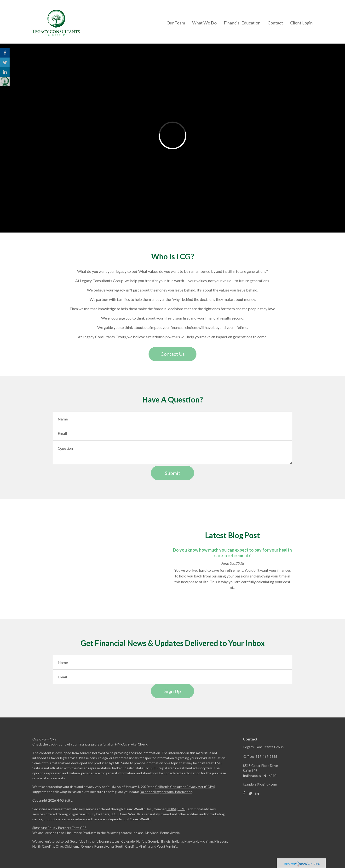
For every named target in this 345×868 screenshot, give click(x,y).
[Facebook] (244, 793)
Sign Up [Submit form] (173, 691)
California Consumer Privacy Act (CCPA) (185, 787)
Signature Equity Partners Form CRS (59, 828)
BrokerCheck (138, 744)
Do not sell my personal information (166, 792)
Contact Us (173, 354)
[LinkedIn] (257, 793)
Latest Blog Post (233, 535)
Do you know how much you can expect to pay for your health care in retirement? (232, 553)
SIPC (181, 809)
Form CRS (49, 739)
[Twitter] (250, 793)
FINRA (171, 809)
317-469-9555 (266, 756)
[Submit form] (172, 473)
